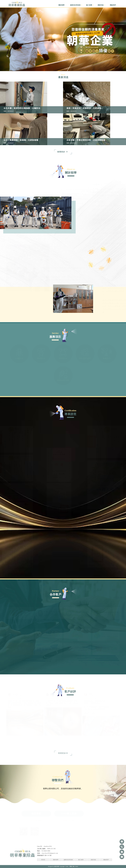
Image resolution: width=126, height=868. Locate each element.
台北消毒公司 (43, 863)
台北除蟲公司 (18, 863)
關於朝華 (56, 860)
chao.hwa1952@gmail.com (50, 853)
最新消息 (93, 860)
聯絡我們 (106, 860)
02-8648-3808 (36, 821)
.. (69, 866)
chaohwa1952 (48, 846)
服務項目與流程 (68, 860)
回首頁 (43, 860)
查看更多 (62, 753)
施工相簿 (81, 860)
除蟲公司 (10, 863)
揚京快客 (57, 866)
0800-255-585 (69, 821)
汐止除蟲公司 (28, 863)
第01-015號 (48, 855)
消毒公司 (36, 863)
